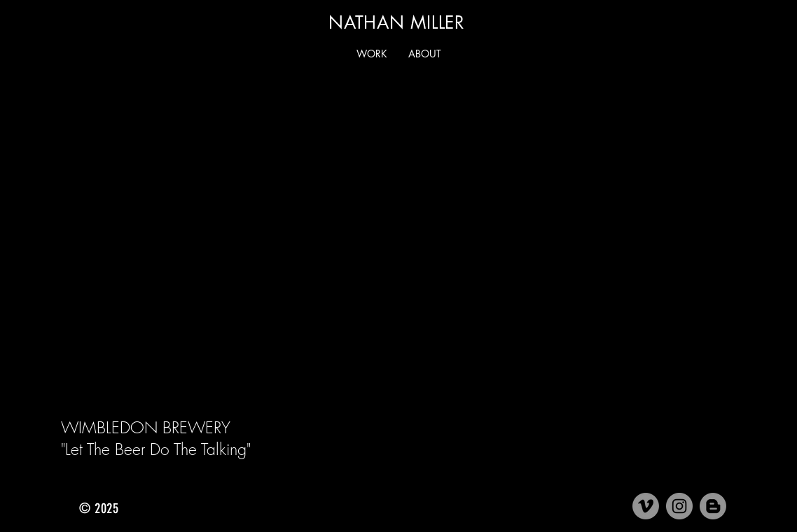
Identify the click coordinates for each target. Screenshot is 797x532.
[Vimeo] (646, 506)
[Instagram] (679, 506)
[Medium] (713, 506)
